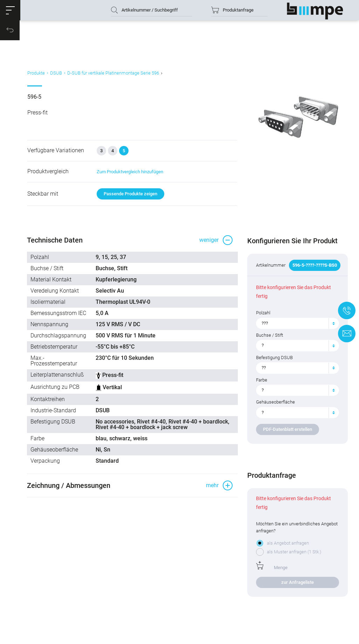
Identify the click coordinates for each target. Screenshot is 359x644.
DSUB (58, 82)
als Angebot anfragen (286, 559)
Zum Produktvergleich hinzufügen (131, 184)
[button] (12, 12)
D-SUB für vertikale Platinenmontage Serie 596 (116, 82)
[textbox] (292, 339)
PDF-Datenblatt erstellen (286, 445)
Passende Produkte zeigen (132, 206)
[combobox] (295, 339)
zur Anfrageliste (294, 598)
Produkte (39, 82)
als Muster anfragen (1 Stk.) (293, 568)
